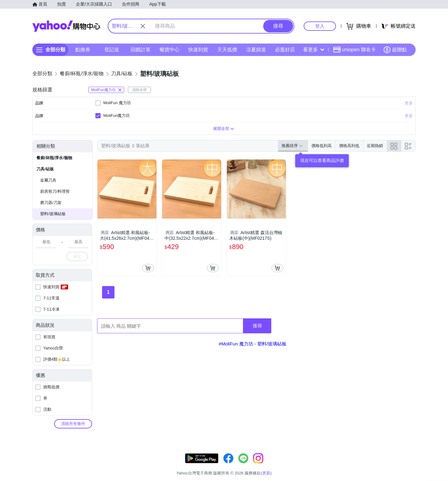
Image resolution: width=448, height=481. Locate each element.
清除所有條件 (73, 424)
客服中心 (294, 465)
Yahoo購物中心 (66, 26)
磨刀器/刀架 (51, 203)
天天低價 (227, 50)
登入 (320, 26)
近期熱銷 (375, 146)
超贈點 (395, 50)
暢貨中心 (170, 50)
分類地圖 (408, 465)
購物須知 (341, 465)
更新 (410, 458)
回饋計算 (141, 50)
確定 (77, 256)
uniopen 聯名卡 (355, 50)
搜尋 (257, 326)
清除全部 (139, 90)
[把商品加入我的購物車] (148, 268)
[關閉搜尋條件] (143, 26)
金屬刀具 (48, 180)
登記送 (112, 50)
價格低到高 (322, 146)
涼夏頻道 (256, 50)
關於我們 (318, 465)
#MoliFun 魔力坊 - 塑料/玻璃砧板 (253, 344)
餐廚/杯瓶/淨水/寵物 (54, 158)
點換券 (83, 50)
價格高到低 (349, 146)
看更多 (314, 50)
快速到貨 (198, 50)
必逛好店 (285, 50)
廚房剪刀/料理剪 (55, 191)
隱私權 (386, 465)
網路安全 (365, 465)
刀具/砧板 (45, 169)
